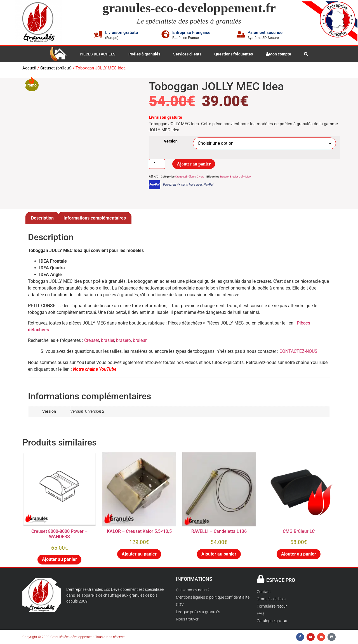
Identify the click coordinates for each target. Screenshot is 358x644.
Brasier (234, 177)
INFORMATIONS (194, 579)
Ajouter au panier (194, 164)
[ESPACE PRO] (261, 579)
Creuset (92, 340)
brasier (108, 340)
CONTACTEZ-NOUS (298, 351)
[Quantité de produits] (157, 164)
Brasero (224, 177)
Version (171, 141)
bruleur (140, 340)
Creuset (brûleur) (56, 68)
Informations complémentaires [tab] (95, 218)
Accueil (29, 68)
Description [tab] (42, 218)
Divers (200, 177)
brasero (123, 340)
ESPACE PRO (281, 580)
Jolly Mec (245, 177)
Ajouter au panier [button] (59, 559)
